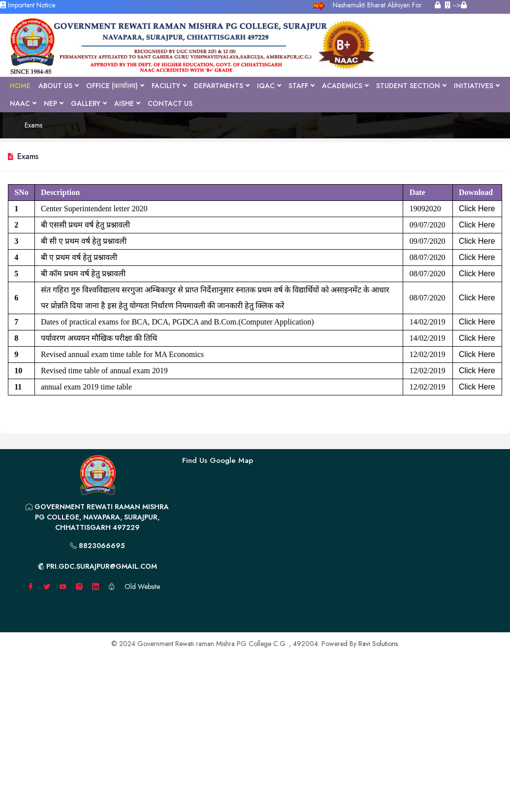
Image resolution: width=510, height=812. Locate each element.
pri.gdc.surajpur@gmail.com (97, 566)
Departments (222, 86)
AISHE (127, 103)
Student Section (411, 86)
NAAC (23, 103)
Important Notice (28, 5)
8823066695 (97, 546)
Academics (345, 86)
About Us (58, 86)
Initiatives (477, 86)
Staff (301, 86)
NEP (53, 103)
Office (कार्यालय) (115, 86)
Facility (169, 86)
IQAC (269, 86)
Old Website (142, 586)
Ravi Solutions (378, 644)
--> (456, 5)
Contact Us (170, 103)
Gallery (89, 103)
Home (20, 86)
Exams (33, 125)
